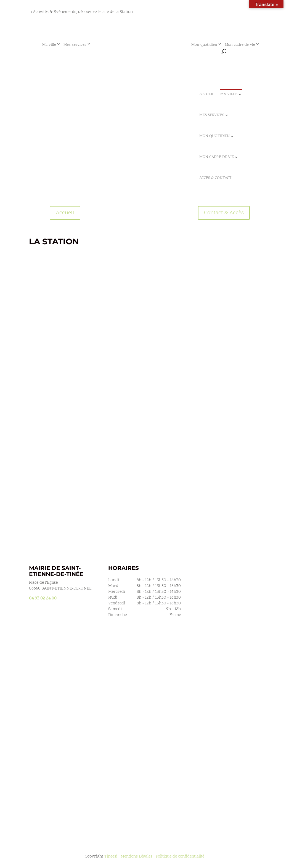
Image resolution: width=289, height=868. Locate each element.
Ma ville (49, 45)
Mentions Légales (136, 857)
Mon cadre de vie (240, 45)
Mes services (75, 45)
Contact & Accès (224, 213)
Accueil (207, 94)
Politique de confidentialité (180, 857)
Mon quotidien (204, 45)
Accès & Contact (215, 178)
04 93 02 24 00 (43, 598)
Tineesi (111, 857)
